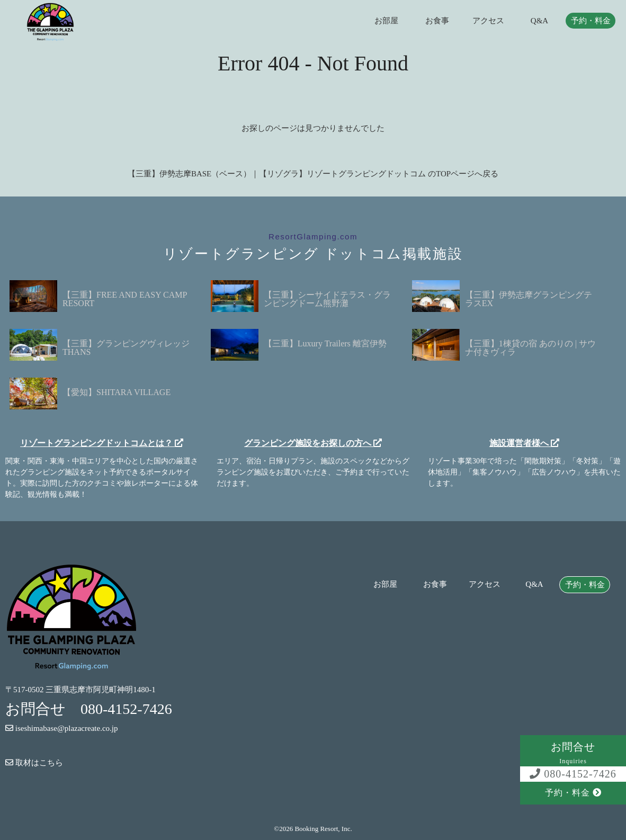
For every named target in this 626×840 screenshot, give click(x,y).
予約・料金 (591, 21)
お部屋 (386, 21)
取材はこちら (34, 763)
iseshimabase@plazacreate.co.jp (61, 728)
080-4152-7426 (573, 774)
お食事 (437, 21)
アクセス (488, 21)
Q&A (539, 21)
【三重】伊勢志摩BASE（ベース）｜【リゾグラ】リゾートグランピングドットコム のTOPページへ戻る (313, 174)
